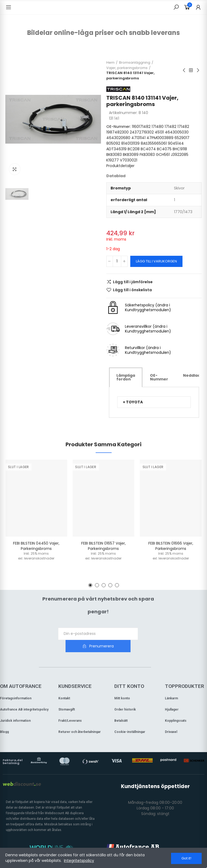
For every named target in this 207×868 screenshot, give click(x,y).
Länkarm (171, 686)
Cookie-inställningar (130, 720)
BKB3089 (131, 155)
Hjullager (172, 697)
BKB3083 (114, 155)
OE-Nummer (159, 377)
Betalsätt (121, 708)
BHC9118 (180, 149)
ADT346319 (116, 149)
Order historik (125, 697)
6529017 (182, 138)
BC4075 (164, 149)
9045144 (176, 143)
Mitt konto (122, 686)
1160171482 (141, 127)
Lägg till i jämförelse (133, 282)
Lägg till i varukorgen (156, 261)
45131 (159, 132)
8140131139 (130, 143)
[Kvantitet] (117, 261)
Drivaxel (171, 720)
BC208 (134, 149)
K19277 (113, 160)
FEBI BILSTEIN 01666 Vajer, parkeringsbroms (171, 546)
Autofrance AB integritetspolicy (24, 697)
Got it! (186, 858)
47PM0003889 (160, 138)
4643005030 (177, 132)
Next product (198, 70)
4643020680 (118, 138)
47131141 (138, 138)
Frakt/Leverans (70, 708)
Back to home (191, 70)
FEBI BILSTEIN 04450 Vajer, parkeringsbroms (36, 546)
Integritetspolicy (79, 861)
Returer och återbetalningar (80, 720)
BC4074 (148, 149)
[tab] (126, 377)
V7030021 (129, 160)
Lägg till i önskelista (132, 290)
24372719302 (142, 132)
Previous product (184, 70)
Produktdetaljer (120, 166)
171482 (171, 127)
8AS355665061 (154, 143)
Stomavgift (67, 697)
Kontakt (64, 686)
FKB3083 (147, 155)
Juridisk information (15, 708)
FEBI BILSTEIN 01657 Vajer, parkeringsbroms (104, 546)
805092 (113, 143)
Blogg (4, 720)
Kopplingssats (176, 708)
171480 (158, 127)
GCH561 (163, 155)
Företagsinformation (16, 686)
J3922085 (180, 155)
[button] (154, 402)
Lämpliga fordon (126, 377)
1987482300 (117, 132)
